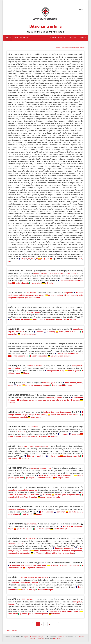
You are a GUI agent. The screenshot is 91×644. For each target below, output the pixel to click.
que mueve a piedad (25, 529)
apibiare (21, 544)
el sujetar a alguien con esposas (65, 565)
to (37, 259)
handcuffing (42, 565)
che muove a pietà (43, 529)
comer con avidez (58, 415)
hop (17, 590)
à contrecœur (47, 512)
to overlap (51, 332)
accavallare (13, 334)
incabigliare (58, 274)
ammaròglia (23, 490)
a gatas (14, 356)
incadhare (20, 332)
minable (67, 526)
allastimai (12, 544)
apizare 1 (31, 599)
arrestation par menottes (22, 565)
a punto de (76, 456)
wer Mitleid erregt (60, 529)
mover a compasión (42, 551)
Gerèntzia (83, 38)
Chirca (8, 38)
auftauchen (56, 614)
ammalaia (12, 510)
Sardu (82, 10)
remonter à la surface (59, 611)
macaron (64, 434)
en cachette (16, 319)
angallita (45, 577)
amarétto (44, 436)
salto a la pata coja (29, 590)
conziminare (31, 293)
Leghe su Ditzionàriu (21, 38)
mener (80, 383)
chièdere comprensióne (73, 551)
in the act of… (54, 456)
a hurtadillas (49, 319)
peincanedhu (25, 583)
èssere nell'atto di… (44, 478)
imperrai (12, 332)
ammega (31, 446)
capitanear (29, 385)
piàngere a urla (14, 373)
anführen (69, 385)
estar (22, 478)
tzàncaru (35, 583)
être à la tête (71, 383)
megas (46, 446)
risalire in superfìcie (40, 614)
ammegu (23, 446)
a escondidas (38, 319)
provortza (33, 490)
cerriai (11, 368)
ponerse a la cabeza (42, 385)
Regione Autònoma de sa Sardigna (34, 637)
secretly (27, 319)
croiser (40, 332)
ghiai (53, 383)
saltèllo (42, 590)
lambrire (47, 412)
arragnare (68, 293)
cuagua (37, 312)
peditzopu (15, 583)
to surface (76, 611)
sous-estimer (69, 548)
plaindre (59, 548)
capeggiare (58, 385)
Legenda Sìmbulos (78, 48)
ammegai (34, 468)
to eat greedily (41, 415)
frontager (12, 400)
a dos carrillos (73, 415)
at (34, 259)
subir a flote (13, 614)
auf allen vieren (57, 356)
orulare (17, 368)
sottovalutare (25, 553)
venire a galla (26, 614)
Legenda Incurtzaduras (63, 48)
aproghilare (78, 602)
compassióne (14, 553)
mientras (67, 456)
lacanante (50, 398)
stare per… (31, 478)
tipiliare (67, 274)
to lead (19, 385)
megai (49, 468)
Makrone (54, 436)
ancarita (38, 577)
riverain (77, 398)
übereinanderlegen (28, 334)
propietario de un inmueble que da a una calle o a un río (44, 400)
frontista (76, 400)
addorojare (31, 366)
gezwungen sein (53, 497)
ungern (43, 497)
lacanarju (59, 398)
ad (48, 259)
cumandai (46, 383)
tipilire (74, 274)
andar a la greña (22, 283)
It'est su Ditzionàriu (58, 38)
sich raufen (49, 283)
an (29, 259)
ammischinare (31, 538)
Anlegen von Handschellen (36, 568)
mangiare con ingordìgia (18, 417)
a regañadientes (73, 495)
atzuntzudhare (47, 274)
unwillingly (61, 512)
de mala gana (60, 495)
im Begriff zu (26, 458)
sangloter (52, 371)
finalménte (33, 497)
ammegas (39, 446)
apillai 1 (23, 599)
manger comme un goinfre (20, 415)
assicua (30, 312)
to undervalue (25, 551)
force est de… (24, 495)
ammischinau (32, 524)
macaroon (76, 434)
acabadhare (77, 329)
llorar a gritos (74, 371)
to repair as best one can (35, 295)
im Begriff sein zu (62, 478)
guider (11, 385)
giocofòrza (24, 497)
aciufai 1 (37, 274)
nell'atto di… (13, 458)
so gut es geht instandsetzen (28, 298)
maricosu (22, 432)
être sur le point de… (37, 456)
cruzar (62, 332)
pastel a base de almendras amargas (23, 436)
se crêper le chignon (69, 281)
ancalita (24, 577)
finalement (35, 495)
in (32, 259)
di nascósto (62, 319)
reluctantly (47, 495)
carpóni (34, 356)
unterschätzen (69, 553)
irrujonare (55, 412)
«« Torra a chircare (11, 631)
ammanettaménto (15, 568)
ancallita (31, 577)
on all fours (78, 354)
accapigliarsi (37, 283)
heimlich (73, 319)
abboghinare (77, 366)
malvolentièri (14, 497)
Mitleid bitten (57, 553)
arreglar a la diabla (56, 295)
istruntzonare (66, 412)
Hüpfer (51, 590)
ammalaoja (13, 490)
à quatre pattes (64, 354)
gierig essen (36, 417)
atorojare (39, 366)
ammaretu (35, 427)
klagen (26, 373)
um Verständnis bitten (42, 553)
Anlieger (12, 402)
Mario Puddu (57, 638)
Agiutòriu (72, 38)
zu (9, 261)
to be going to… (67, 475)
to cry (62, 371)
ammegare (42, 468)
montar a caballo (72, 332)
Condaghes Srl (60, 637)
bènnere (12, 604)
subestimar (56, 551)
